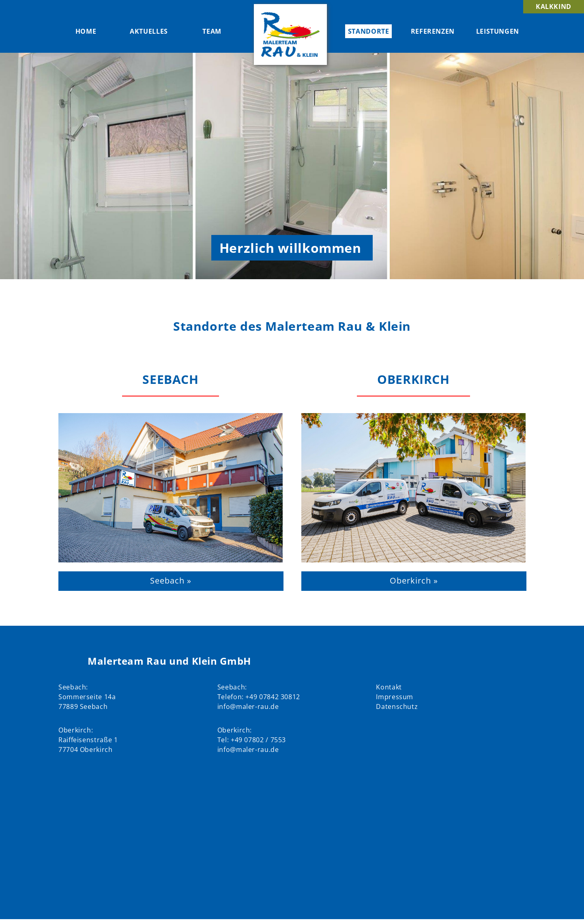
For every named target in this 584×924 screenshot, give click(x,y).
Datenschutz (397, 706)
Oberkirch (413, 379)
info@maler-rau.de (248, 706)
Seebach (170, 379)
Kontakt (389, 687)
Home (86, 31)
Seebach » (171, 580)
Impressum (395, 697)
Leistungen (498, 31)
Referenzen (433, 31)
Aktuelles (149, 31)
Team (212, 31)
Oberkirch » (414, 580)
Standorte (369, 31)
